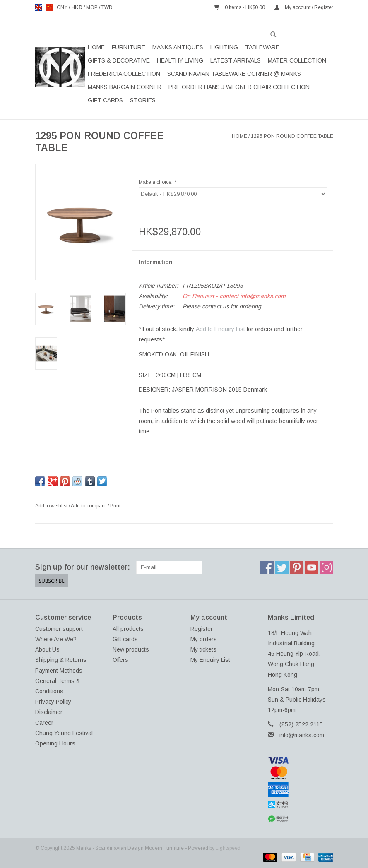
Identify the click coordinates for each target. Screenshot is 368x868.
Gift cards (105, 100)
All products (128, 629)
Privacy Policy (53, 702)
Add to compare (89, 506)
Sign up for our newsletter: (83, 567)
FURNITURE (129, 47)
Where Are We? (56, 639)
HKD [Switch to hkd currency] (77, 7)
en (38, 7)
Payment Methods (59, 671)
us (49, 7)
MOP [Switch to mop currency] (93, 7)
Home (96, 47)
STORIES (143, 100)
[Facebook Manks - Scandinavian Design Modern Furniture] (267, 567)
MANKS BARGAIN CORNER (125, 87)
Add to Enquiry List (220, 329)
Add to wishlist (52, 506)
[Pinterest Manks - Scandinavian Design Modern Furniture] (297, 567)
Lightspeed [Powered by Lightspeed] (228, 848)
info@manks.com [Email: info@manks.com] (302, 735)
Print (115, 506)
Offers (120, 660)
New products (131, 649)
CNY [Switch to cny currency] (63, 7)
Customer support (59, 629)
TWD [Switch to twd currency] (107, 7)
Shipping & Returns (61, 660)
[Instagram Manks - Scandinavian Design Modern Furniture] (327, 567)
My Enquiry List (210, 660)
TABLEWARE (262, 47)
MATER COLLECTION (297, 60)
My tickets (203, 649)
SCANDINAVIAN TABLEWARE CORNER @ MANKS (234, 74)
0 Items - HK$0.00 (240, 7)
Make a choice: (157, 182)
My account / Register (304, 7)
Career (44, 723)
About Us (47, 649)
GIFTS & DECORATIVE (119, 60)
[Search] (300, 34)
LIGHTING (224, 47)
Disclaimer (49, 712)
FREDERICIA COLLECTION (124, 74)
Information (156, 262)
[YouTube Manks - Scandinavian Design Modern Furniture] (312, 567)
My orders (204, 639)
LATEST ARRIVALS (236, 60)
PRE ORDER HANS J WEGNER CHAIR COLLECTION (239, 87)
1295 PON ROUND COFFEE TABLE (292, 136)
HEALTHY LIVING (180, 60)
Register (202, 629)
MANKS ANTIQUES (178, 47)
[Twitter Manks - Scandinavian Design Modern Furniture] (282, 567)
